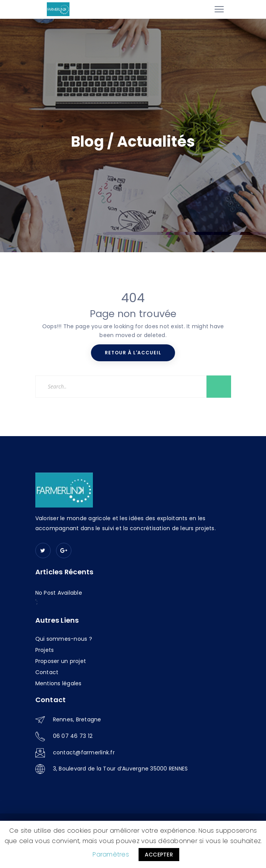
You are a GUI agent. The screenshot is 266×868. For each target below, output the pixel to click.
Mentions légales (59, 683)
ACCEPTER (159, 855)
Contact (47, 672)
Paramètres (111, 854)
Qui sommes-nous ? (64, 639)
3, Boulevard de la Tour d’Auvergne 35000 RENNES (121, 769)
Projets (45, 650)
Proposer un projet (61, 661)
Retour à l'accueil (133, 353)
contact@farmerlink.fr (84, 752)
